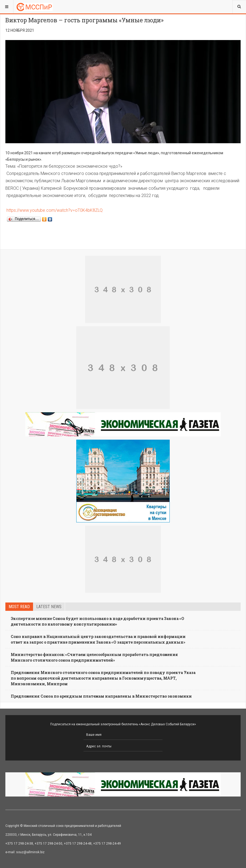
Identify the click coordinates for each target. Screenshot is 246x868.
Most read (19, 607)
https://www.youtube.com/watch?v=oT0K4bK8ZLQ (55, 210)
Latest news (49, 607)
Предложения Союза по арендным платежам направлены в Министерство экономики (101, 696)
